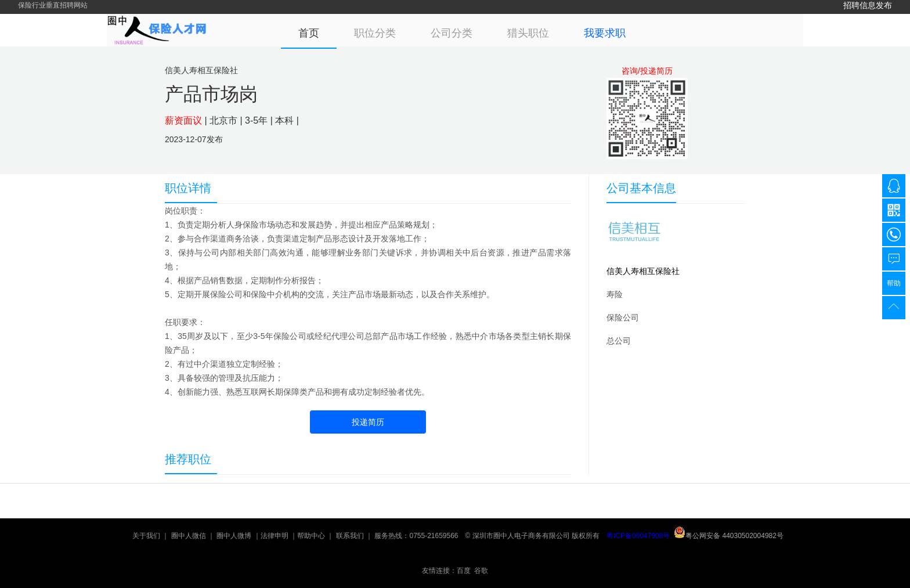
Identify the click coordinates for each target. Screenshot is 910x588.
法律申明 (275, 536)
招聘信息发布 (868, 5)
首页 (309, 33)
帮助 (894, 283)
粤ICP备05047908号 (638, 536)
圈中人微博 (234, 536)
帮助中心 (311, 536)
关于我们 (146, 536)
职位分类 (375, 33)
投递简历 (368, 422)
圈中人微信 (189, 536)
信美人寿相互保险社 (643, 271)
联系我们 (350, 536)
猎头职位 (528, 33)
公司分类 (452, 33)
